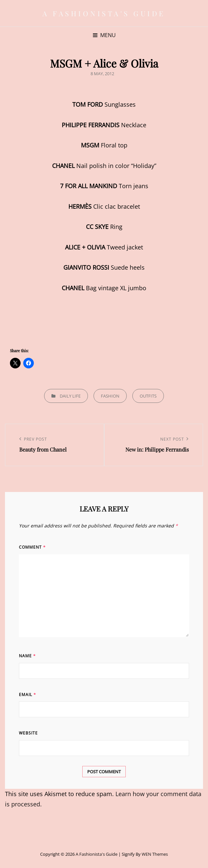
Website (28, 733)
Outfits (148, 396)
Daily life (70, 396)
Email (28, 695)
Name (27, 656)
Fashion (110, 396)
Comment (32, 547)
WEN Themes (155, 854)
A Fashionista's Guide (104, 13)
